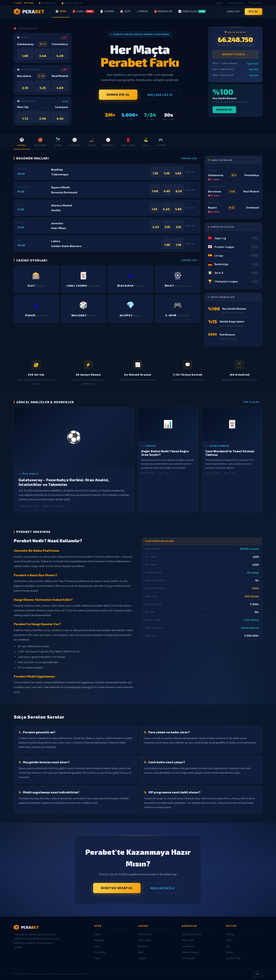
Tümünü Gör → (190, 158)
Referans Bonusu (190, 952)
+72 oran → (191, 208)
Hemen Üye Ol (118, 95)
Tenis (58, 141)
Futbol (22, 141)
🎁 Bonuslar (163, 11)
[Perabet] (50, 927)
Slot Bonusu (188, 946)
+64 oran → (191, 172)
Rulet (141, 952)
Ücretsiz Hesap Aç (117, 888)
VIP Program (188, 958)
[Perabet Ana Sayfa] (32, 12)
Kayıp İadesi (188, 940)
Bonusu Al (224, 110)
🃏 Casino (107, 11)
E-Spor (161, 141)
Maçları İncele (163, 888)
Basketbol (41, 141)
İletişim (230, 952)
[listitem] (36, 279)
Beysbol (108, 141)
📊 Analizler (192, 11)
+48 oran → (191, 244)
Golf (146, 141)
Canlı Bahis (100, 952)
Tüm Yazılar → (253, 402)
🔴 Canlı (83, 11)
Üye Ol (253, 12)
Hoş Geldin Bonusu (192, 934)
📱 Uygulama (255, 3)
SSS (228, 946)
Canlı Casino (145, 940)
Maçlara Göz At (160, 95)
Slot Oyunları (145, 934)
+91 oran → (191, 190)
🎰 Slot (126, 11)
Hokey (92, 141)
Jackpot (142, 958)
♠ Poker (142, 11)
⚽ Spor (61, 11)
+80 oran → (191, 225)
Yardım (219, 3)
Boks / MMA (128, 141)
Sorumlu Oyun (235, 3)
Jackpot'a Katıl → (235, 54)
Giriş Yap (233, 12)
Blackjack (143, 946)
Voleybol (75, 141)
